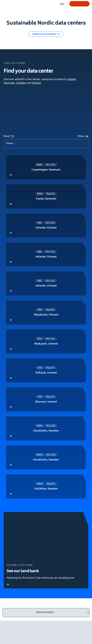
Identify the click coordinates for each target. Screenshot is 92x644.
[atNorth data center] (46, 167)
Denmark (9, 83)
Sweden (21, 83)
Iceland (71, 79)
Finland (36, 83)
